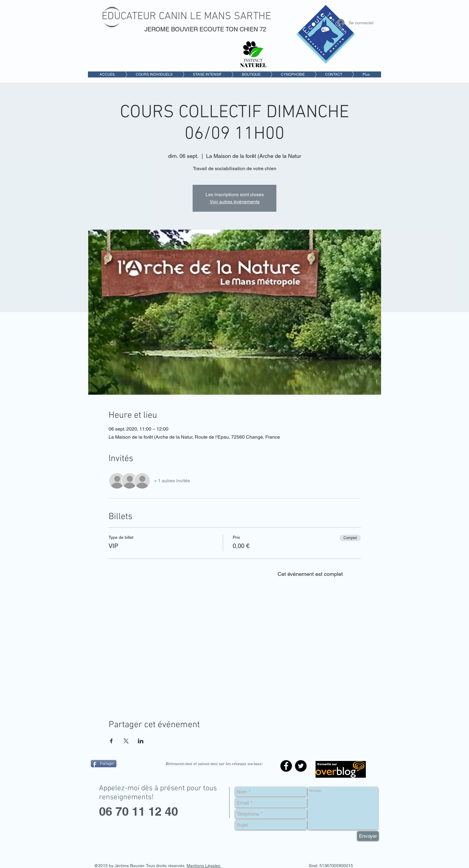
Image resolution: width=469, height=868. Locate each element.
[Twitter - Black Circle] (301, 766)
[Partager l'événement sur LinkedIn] (141, 741)
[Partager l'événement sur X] (126, 741)
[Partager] (104, 764)
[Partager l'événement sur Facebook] (111, 741)
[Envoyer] (368, 836)
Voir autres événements (235, 202)
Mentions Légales (204, 866)
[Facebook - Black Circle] (286, 766)
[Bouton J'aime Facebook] (128, 777)
